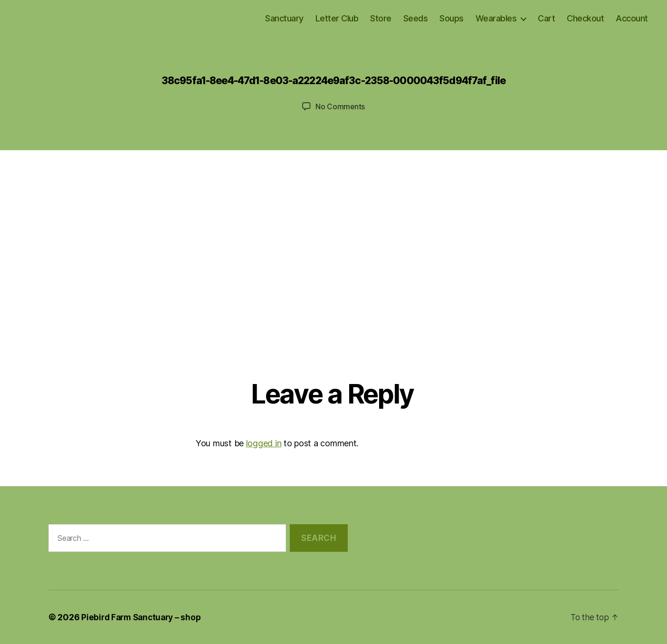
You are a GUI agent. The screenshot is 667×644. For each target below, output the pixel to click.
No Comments (340, 106)
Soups (452, 18)
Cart (546, 18)
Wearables (496, 18)
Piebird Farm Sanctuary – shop (144, 617)
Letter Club (337, 18)
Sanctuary (284, 18)
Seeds (416, 18)
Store (381, 18)
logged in (264, 443)
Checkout (585, 18)
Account (632, 18)
